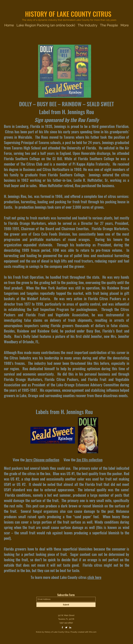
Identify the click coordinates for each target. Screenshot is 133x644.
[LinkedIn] (70, 627)
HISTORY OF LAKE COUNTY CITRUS (68, 14)
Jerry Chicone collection (42, 460)
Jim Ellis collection (89, 460)
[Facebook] (62, 627)
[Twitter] (66, 627)
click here (94, 577)
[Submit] (66, 605)
